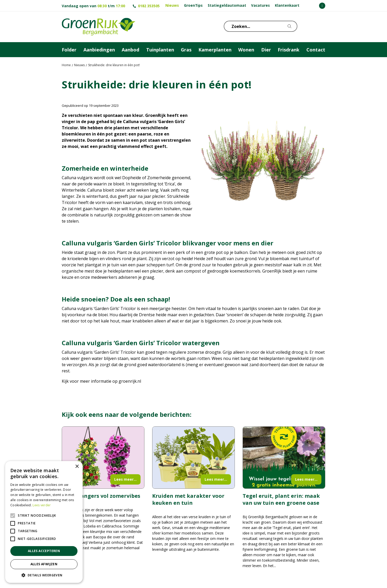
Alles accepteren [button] (44, 551)
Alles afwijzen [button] (44, 564)
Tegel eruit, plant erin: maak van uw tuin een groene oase (281, 499)
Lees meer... (125, 479)
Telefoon (321, 26)
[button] (44, 575)
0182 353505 (149, 6)
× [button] (77, 467)
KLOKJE (308, 26)
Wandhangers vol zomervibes (101, 496)
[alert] (44, 522)
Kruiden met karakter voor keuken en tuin (188, 499)
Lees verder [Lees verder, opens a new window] (42, 505)
